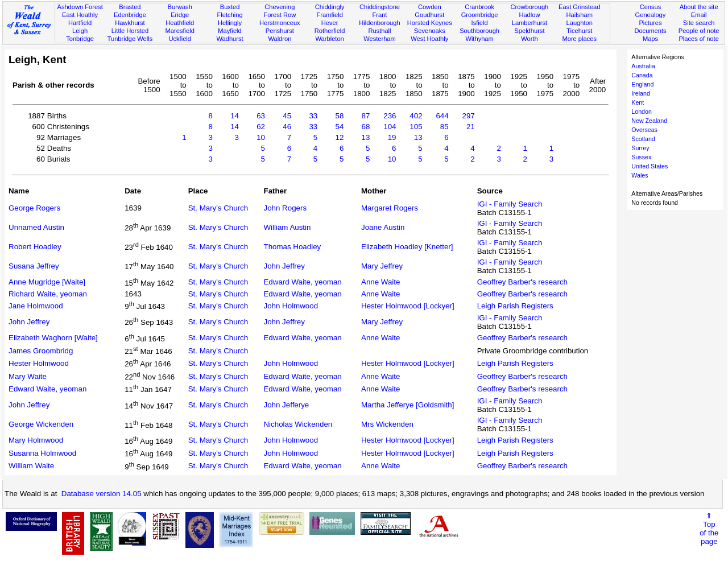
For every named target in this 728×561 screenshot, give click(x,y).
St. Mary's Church (218, 208)
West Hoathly (429, 39)
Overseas (644, 130)
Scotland (643, 139)
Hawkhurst (130, 23)
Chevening (280, 7)
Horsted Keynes (430, 23)
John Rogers (285, 208)
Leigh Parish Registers (515, 306)
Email (699, 15)
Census (651, 7)
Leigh (80, 31)
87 (366, 116)
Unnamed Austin (36, 227)
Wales (640, 175)
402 (416, 116)
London (642, 112)
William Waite (31, 466)
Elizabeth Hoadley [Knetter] (407, 247)
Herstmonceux (280, 23)
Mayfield (229, 31)
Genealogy (651, 15)
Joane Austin (383, 227)
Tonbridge (80, 39)
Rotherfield (330, 31)
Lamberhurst (530, 23)
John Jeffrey (284, 266)
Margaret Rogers (390, 208)
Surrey (640, 148)
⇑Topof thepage (709, 529)
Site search (699, 23)
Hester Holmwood (39, 363)
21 (471, 127)
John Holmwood (291, 306)
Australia (643, 66)
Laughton (580, 23)
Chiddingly (330, 7)
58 (339, 116)
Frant (380, 15)
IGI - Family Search (510, 204)
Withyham (479, 39)
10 (261, 137)
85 (444, 127)
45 (287, 116)
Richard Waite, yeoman (48, 294)
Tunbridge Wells (130, 39)
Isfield (480, 23)
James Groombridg (41, 351)
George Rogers (34, 208)
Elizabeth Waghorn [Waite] (53, 338)
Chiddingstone (380, 7)
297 (469, 116)
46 (287, 127)
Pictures (650, 23)
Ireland (641, 93)
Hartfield (80, 23)
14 (235, 116)
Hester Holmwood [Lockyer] (408, 306)
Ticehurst (579, 31)
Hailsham (580, 15)
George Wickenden (41, 424)
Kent (638, 102)
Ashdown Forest (80, 7)
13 (366, 137)
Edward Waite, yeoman (302, 282)
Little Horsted (130, 31)
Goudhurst (429, 15)
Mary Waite (28, 376)
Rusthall (379, 31)
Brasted (130, 7)
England (642, 84)
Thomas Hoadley (292, 247)
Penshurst (280, 31)
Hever (330, 23)
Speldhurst (529, 31)
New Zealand (649, 121)
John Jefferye (286, 405)
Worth (529, 39)
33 (313, 116)
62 (261, 127)
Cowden (430, 7)
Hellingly (230, 23)
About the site (699, 7)
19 (392, 137)
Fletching (230, 15)
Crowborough (530, 7)
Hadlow (529, 15)
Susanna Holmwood (42, 453)
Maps (650, 39)
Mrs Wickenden (387, 424)
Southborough (479, 31)
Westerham (380, 39)
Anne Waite (380, 282)
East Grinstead (579, 7)
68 (366, 127)
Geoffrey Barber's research (522, 282)
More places (579, 39)
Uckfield (180, 39)
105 (416, 127)
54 (339, 127)
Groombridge (480, 15)
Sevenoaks (430, 31)
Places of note (698, 39)
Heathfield (180, 23)
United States (650, 166)
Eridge (180, 15)
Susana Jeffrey (34, 266)
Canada (642, 75)
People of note (699, 31)
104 (390, 127)
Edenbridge (130, 15)
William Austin (287, 227)
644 (442, 116)
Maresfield (180, 31)
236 (390, 116)
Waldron (280, 39)
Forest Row (280, 15)
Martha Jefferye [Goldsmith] (408, 405)
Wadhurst (229, 39)
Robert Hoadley (35, 247)
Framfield (330, 15)
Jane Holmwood (36, 306)
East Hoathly (80, 15)
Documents (650, 31)
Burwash (180, 7)
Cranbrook (479, 7)
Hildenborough (379, 23)
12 (339, 137)
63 (261, 116)
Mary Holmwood (36, 440)
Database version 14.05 (102, 494)
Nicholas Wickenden (298, 424)
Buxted (230, 7)
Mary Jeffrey (382, 266)
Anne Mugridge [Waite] (47, 282)
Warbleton (330, 39)
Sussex (641, 157)
